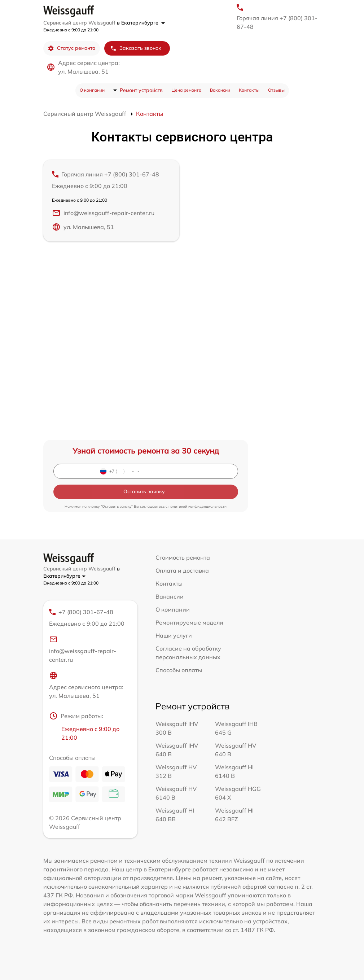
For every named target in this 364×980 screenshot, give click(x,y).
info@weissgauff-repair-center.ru (103, 213)
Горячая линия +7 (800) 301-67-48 (277, 22)
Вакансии (220, 90)
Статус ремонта (72, 48)
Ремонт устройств (141, 90)
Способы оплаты (179, 670)
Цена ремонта (186, 90)
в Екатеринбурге (141, 23)
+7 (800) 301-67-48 (87, 618)
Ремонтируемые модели (189, 622)
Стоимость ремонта (183, 557)
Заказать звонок (136, 48)
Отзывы (276, 90)
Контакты (249, 90)
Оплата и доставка (182, 570)
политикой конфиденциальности (198, 506)
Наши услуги (174, 635)
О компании (92, 90)
